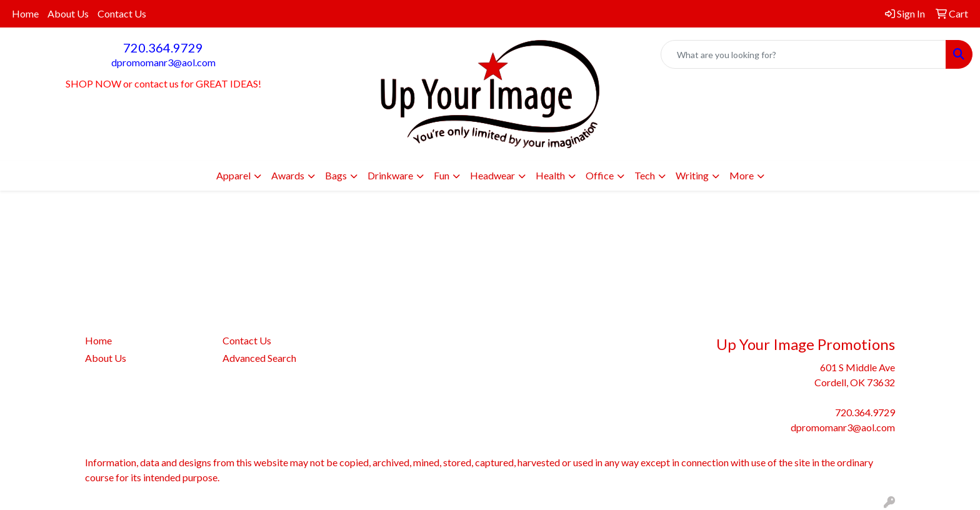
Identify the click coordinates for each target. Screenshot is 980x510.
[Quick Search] (803, 54)
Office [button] (600, 175)
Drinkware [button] (390, 175)
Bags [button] (336, 175)
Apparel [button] (233, 175)
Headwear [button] (492, 175)
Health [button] (550, 175)
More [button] (742, 175)
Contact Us (122, 13)
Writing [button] (692, 175)
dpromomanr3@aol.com (163, 62)
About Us (68, 13)
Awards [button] (288, 175)
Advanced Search (259, 358)
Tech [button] (645, 175)
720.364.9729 (163, 47)
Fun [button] (442, 175)
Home (25, 13)
